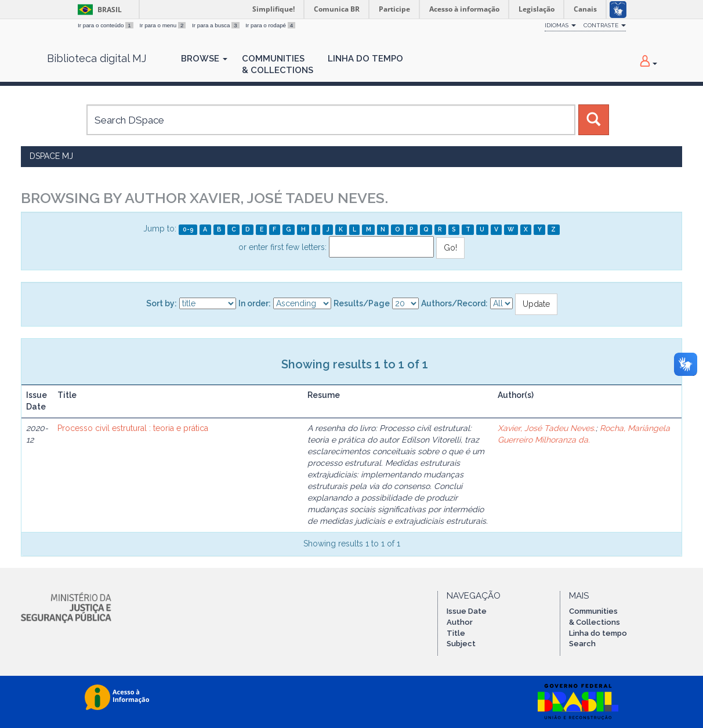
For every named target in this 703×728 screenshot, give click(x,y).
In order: (255, 303)
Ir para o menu (163, 25)
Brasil (98, 10)
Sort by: (162, 303)
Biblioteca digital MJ (97, 59)
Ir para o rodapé (270, 25)
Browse (204, 59)
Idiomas (560, 25)
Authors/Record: (454, 303)
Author (460, 622)
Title (456, 633)
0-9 (188, 229)
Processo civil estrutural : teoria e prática (133, 428)
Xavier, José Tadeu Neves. (547, 428)
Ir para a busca (216, 25)
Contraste (605, 25)
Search (582, 644)
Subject (461, 644)
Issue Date (467, 611)
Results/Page (362, 303)
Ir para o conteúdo (106, 25)
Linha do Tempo (365, 59)
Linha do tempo (598, 633)
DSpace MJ (51, 156)
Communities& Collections (278, 64)
